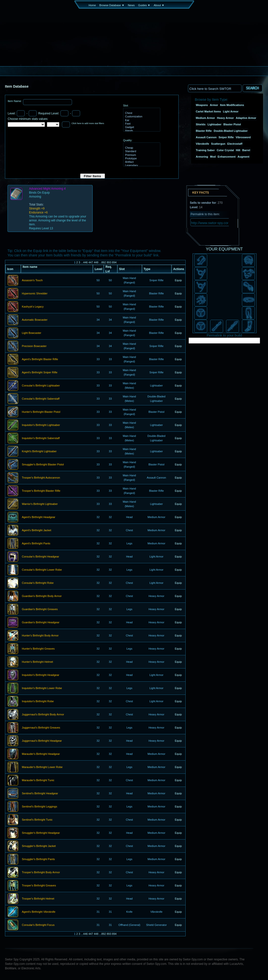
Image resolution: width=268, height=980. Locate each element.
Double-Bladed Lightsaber (231, 131)
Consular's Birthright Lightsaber (41, 386)
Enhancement (227, 157)
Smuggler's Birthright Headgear (41, 833)
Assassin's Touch (32, 280)
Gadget (141, 127)
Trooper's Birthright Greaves (39, 886)
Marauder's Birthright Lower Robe (42, 767)
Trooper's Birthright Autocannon (41, 478)
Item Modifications (232, 105)
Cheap (141, 148)
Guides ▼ (144, 5)
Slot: (126, 105)
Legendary (141, 166)
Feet (141, 124)
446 (85, 262)
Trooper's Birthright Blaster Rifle (41, 491)
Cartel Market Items (208, 111)
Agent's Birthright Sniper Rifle (40, 373)
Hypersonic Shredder (35, 294)
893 (109, 262)
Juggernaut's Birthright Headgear (42, 741)
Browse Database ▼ (112, 5)
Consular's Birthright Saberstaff (41, 399)
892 (103, 262)
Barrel (246, 150)
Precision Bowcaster (34, 346)
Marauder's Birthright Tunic (38, 780)
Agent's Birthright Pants (36, 544)
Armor (214, 105)
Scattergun (218, 144)
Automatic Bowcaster (35, 320)
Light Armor (231, 111)
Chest (141, 113)
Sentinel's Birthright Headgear (40, 794)
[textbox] (215, 88)
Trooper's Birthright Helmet (38, 899)
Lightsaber (214, 124)
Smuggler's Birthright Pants (38, 859)
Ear (141, 120)
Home (92, 5)
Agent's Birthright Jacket (36, 530)
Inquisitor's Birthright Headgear (41, 675)
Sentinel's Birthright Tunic (37, 820)
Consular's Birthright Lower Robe (42, 570)
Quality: (128, 140)
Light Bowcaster (32, 333)
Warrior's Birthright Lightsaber (40, 504)
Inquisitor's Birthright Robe (38, 701)
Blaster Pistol (232, 124)
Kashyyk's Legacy (33, 307)
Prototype (141, 159)
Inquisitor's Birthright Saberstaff (41, 438)
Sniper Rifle (226, 137)
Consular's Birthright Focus (38, 925)
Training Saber (205, 150)
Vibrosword (243, 137)
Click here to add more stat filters (88, 123)
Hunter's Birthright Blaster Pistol (41, 412)
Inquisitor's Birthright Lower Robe (42, 688)
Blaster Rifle (204, 131)
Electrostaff (235, 144)
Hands (141, 131)
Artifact (141, 162)
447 (91, 262)
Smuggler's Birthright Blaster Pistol (43, 465)
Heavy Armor (225, 118)
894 (114, 262)
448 (96, 262)
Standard (141, 151)
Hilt (238, 150)
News (131, 5)
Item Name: (15, 101)
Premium (141, 155)
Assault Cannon (206, 137)
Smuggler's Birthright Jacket (39, 846)
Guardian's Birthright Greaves (40, 609)
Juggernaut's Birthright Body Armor (43, 715)
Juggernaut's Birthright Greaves (41, 728)
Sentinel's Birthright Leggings (39, 807)
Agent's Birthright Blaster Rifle (40, 359)
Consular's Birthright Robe (38, 583)
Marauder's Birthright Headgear (41, 754)
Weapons (202, 105)
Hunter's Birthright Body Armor (40, 636)
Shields (201, 124)
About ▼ (159, 5)
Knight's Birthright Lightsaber (39, 452)
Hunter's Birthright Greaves (38, 649)
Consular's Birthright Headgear (40, 557)
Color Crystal (225, 150)
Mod (213, 157)
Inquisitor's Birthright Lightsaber (41, 425)
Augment (243, 157)
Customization (141, 117)
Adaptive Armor (246, 118)
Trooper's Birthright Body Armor (41, 873)
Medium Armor (205, 118)
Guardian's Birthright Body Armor (42, 596)
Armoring (202, 157)
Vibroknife (202, 144)
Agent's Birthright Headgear (39, 517)
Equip (178, 280)
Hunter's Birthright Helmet (37, 662)
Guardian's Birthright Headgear (41, 623)
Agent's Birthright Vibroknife (39, 912)
